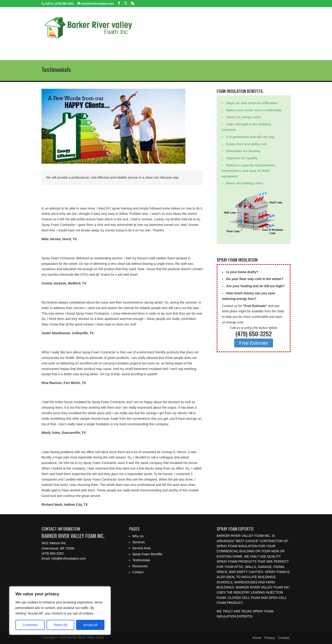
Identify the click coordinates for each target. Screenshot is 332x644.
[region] (60, 611)
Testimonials (186, 47)
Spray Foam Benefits (151, 47)
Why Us (69, 47)
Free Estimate (254, 343)
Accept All (90, 625)
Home (50, 47)
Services (90, 47)
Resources (213, 47)
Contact (237, 47)
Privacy (270, 638)
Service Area (115, 47)
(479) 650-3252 (53, 553)
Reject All (60, 625)
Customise (30, 625)
